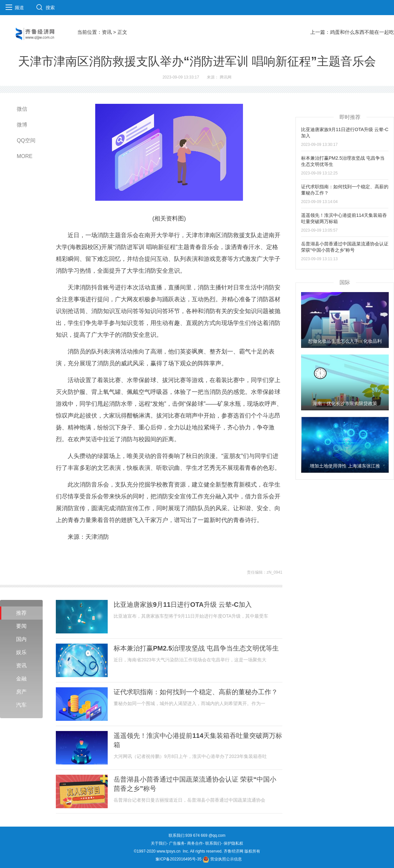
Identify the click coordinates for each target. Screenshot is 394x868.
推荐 (21, 613)
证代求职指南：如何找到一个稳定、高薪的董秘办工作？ (196, 692)
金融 (21, 679)
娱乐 (21, 652)
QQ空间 (26, 140)
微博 (22, 125)
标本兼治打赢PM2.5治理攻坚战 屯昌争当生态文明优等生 (196, 648)
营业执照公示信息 (222, 859)
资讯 (107, 32)
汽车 (21, 705)
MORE (25, 156)
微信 (22, 109)
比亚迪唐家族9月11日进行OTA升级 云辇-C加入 (183, 605)
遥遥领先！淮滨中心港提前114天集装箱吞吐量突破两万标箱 (198, 740)
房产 (21, 692)
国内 (21, 639)
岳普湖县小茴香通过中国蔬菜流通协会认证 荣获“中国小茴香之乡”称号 (195, 784)
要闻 (21, 626)
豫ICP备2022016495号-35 (179, 859)
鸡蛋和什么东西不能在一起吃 (362, 32)
